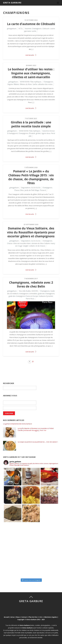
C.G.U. (41, 617)
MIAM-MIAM (25, 82)
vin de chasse (40, 246)
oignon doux (46, 133)
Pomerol (43, 190)
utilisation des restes (45, 84)
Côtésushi (46, 29)
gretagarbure (12, 29)
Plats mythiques (36, 82)
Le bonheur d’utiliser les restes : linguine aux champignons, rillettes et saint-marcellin (31, 73)
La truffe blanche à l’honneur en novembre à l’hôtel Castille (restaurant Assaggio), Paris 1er (36, 429)
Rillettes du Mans (26, 84)
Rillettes (16, 84)
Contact (24, 617)
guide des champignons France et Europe (23, 296)
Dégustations (26, 188)
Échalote (32, 133)
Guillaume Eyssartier (46, 296)
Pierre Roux (30, 299)
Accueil (6, 617)
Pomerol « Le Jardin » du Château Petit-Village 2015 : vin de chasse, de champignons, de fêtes (31, 177)
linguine (10, 84)
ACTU (21, 29)
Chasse (17, 190)
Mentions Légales (51, 617)
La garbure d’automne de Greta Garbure (18, 424)
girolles (38, 133)
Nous (18, 617)
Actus (13, 617)
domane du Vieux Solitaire (41, 243)
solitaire (32, 246)
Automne (28, 29)
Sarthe (35, 84)
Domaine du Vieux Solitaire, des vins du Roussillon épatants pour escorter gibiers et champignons (31, 232)
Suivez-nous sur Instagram (31, 580)
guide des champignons (46, 294)
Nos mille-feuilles (25, 291)
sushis (34, 31)
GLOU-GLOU (36, 188)
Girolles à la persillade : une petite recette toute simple (31, 124)
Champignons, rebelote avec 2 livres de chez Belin (31, 284)
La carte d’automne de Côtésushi (31, 24)
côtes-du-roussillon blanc (22, 243)
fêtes (22, 190)
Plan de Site (33, 617)
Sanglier (26, 246)
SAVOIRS (35, 291)
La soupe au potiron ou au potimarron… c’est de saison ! (38, 442)
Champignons (37, 29)
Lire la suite (30, 55)
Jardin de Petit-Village (32, 190)
